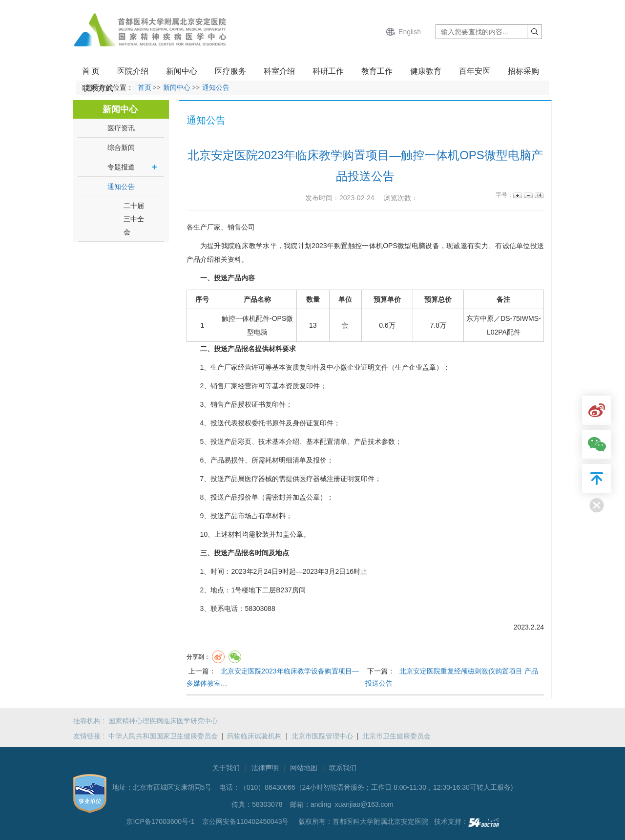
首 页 (91, 71)
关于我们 (226, 768)
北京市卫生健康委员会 (396, 736)
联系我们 (343, 768)
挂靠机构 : (91, 721)
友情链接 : (91, 736)
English (410, 32)
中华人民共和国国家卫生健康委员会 (163, 736)
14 (538, 195)
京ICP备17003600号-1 (161, 821)
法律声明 (265, 768)
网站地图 (304, 768)
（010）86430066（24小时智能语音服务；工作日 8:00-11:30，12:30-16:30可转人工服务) (376, 787)
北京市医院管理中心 (322, 736)
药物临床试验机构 (254, 736)
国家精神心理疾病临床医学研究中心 (163, 721)
